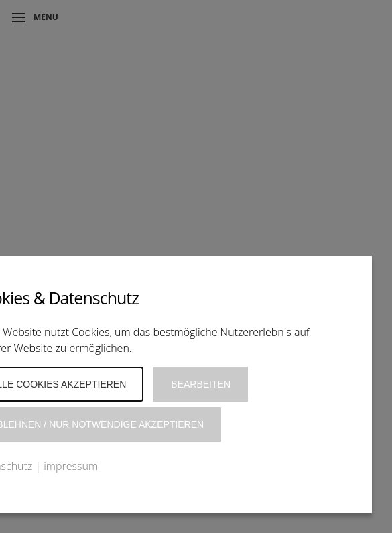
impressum (71, 466)
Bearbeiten (201, 384)
